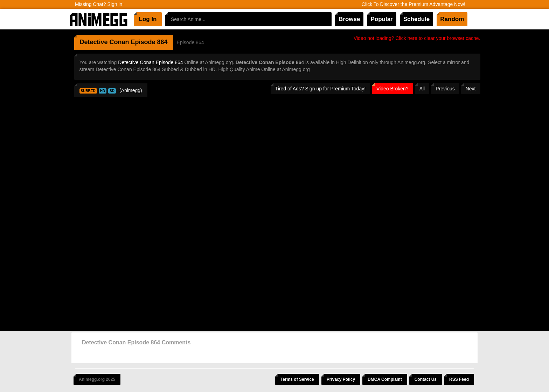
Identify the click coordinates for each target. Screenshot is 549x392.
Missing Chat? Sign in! (99, 4)
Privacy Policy (341, 379)
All (422, 89)
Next (471, 89)
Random (452, 19)
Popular (381, 19)
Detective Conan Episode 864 (150, 62)
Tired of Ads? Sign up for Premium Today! (320, 89)
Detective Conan (105, 42)
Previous (445, 89)
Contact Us (426, 379)
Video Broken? (392, 89)
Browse (349, 19)
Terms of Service (297, 379)
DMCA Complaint (385, 379)
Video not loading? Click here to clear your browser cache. (417, 38)
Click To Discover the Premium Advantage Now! (414, 4)
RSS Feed (459, 379)
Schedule (417, 19)
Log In (148, 19)
